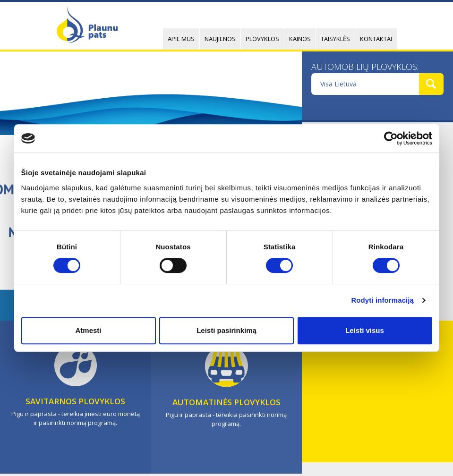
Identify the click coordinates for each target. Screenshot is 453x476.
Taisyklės (335, 39)
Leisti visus (365, 330)
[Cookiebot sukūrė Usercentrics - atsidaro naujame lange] (391, 138)
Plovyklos (262, 39)
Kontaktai (376, 39)
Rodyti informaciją (382, 300)
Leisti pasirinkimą (226, 330)
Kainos (300, 39)
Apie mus (181, 39)
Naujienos (220, 39)
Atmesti (88, 330)
